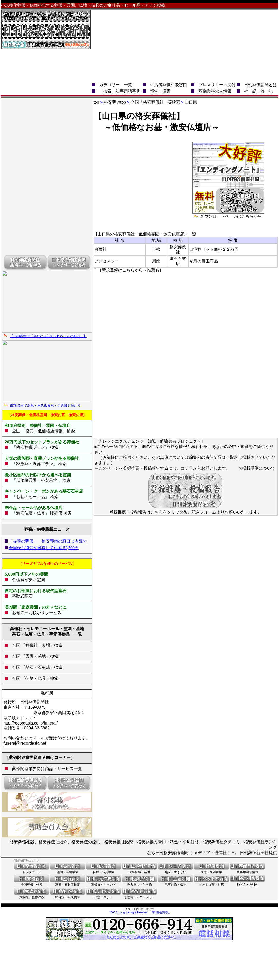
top (96, 102)
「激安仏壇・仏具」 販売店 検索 (40, 513)
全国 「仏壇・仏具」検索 (33, 678)
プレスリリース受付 (217, 85)
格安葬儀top (115, 102)
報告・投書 (160, 91)
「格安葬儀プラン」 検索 (33, 447)
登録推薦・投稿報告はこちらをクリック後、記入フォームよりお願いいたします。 (185, 510)
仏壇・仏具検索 (104, 871)
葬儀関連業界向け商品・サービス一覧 (47, 769)
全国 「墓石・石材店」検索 (35, 667)
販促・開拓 (247, 883)
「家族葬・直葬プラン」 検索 (37, 464)
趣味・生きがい (175, 871)
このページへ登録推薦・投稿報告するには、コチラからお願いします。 (164, 468)
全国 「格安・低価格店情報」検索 (43, 431)
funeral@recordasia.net (25, 743)
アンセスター (107, 261)
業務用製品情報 (247, 871)
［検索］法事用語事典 (120, 91)
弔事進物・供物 (175, 883)
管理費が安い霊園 (26, 580)
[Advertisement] (204, 45)
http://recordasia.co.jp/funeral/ (31, 723)
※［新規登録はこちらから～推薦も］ (128, 270)
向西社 (100, 249)
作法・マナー (104, 896)
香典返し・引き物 (139, 883)
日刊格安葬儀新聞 (172, 853)
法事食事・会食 (139, 871)
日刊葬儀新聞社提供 (258, 853)
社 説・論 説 (258, 91)
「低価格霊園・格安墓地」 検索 (39, 480)
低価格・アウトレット (139, 896)
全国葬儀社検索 (32, 883)
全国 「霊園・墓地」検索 (33, 656)
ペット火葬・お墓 (211, 883)
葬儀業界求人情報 (215, 91)
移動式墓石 (22, 596)
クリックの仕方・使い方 (139, 909)
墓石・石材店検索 (68, 883)
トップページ (32, 871)
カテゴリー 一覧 (116, 85)
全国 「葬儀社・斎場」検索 (37, 645)
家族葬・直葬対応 (32, 896)
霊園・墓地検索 (68, 871)
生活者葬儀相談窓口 (169, 85)
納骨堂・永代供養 (68, 896)
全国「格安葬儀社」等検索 (155, 102)
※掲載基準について (257, 468)
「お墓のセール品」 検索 (33, 497)
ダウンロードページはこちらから (228, 214)
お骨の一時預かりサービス (37, 613)
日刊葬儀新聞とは (261, 85)
